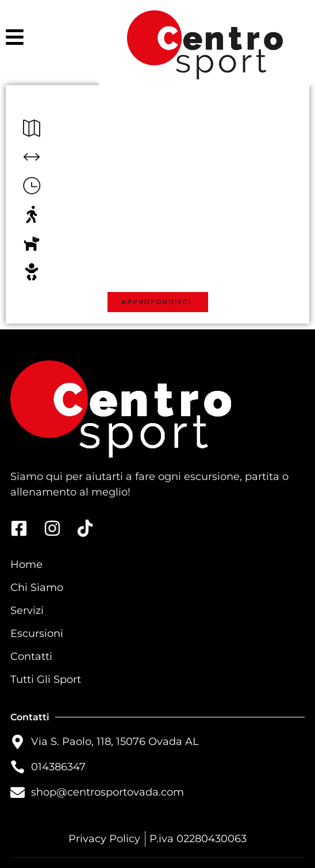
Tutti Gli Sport (46, 679)
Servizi (27, 610)
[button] (158, 302)
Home (26, 564)
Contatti (31, 656)
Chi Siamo (37, 587)
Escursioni (37, 633)
